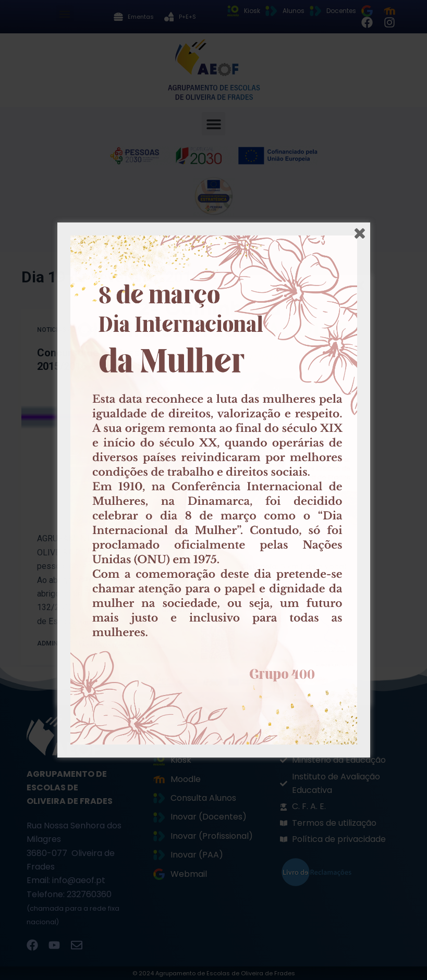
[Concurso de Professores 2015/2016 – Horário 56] (114, 452)
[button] (65, 14)
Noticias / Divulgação (75, 330)
